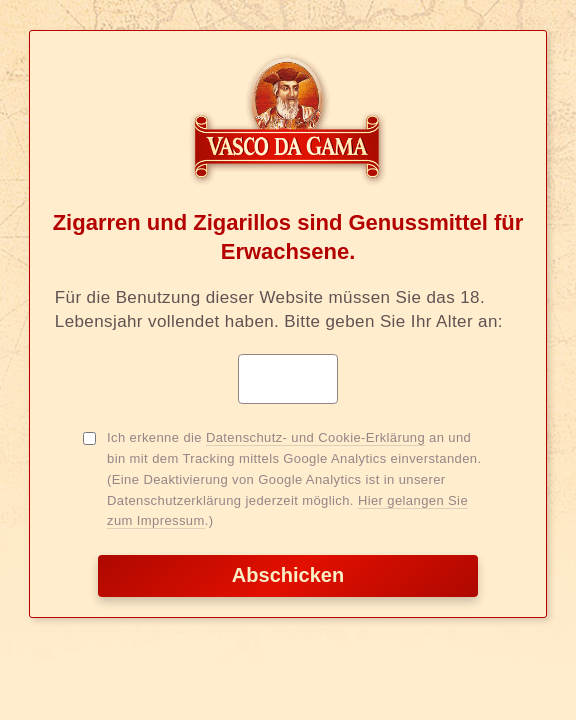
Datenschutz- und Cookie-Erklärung (315, 437)
